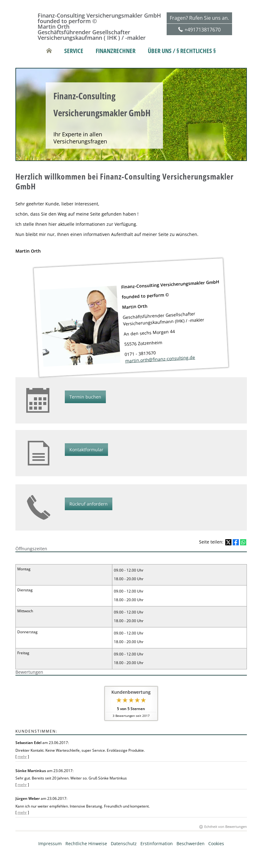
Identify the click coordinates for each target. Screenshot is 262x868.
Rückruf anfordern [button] (89, 504)
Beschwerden (191, 843)
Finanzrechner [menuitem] (116, 51)
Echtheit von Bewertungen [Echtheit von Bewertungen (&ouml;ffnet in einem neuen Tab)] (226, 827)
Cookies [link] (216, 843)
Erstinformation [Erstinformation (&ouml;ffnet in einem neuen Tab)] (157, 843)
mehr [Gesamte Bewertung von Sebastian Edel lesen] (22, 756)
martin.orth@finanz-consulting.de (160, 359)
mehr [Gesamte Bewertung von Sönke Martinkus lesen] (22, 785)
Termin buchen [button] (85, 397)
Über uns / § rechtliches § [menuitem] (182, 51)
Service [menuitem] (74, 51)
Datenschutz (124, 843)
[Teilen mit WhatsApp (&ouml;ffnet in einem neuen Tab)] (243, 542)
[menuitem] (49, 51)
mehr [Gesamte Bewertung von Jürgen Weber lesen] (22, 812)
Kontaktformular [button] (86, 450)
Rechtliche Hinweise (86, 843)
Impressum (50, 843)
